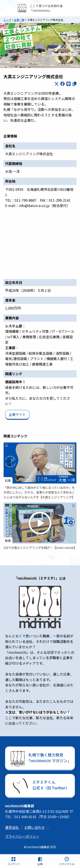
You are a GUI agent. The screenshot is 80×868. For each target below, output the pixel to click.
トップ (7, 20)
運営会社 (12, 827)
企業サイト (17, 414)
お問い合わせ (35, 827)
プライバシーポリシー (22, 836)
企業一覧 (19, 20)
